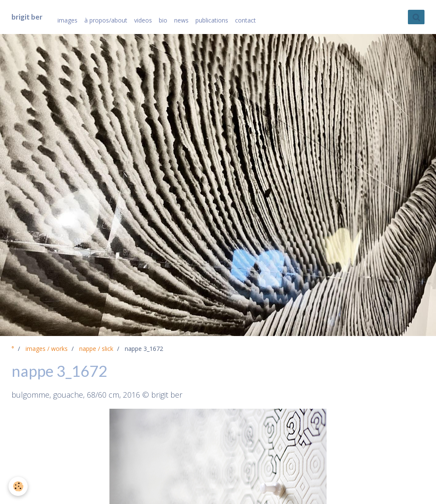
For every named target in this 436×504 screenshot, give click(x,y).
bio (163, 20)
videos (143, 20)
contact (245, 20)
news (181, 20)
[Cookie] (18, 486)
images (67, 20)
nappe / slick (96, 349)
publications (212, 20)
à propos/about (106, 20)
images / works (47, 349)
